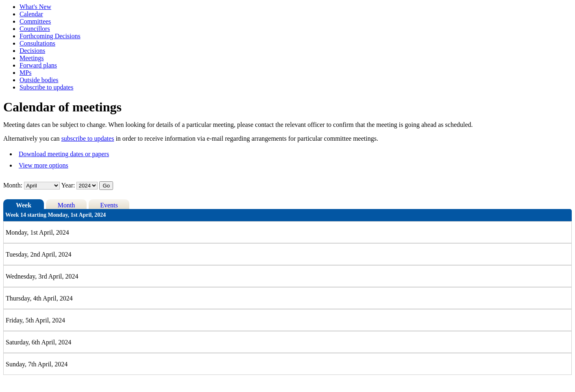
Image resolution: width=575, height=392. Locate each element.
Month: (13, 185)
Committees (35, 21)
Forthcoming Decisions (50, 36)
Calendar (31, 14)
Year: (69, 185)
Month (66, 205)
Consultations (37, 43)
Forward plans (38, 65)
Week (24, 205)
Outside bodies (39, 80)
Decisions (32, 51)
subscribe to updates (88, 138)
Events (109, 205)
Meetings (32, 58)
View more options (44, 165)
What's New (35, 7)
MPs (25, 73)
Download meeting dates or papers (64, 154)
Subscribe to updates (46, 87)
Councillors (35, 29)
